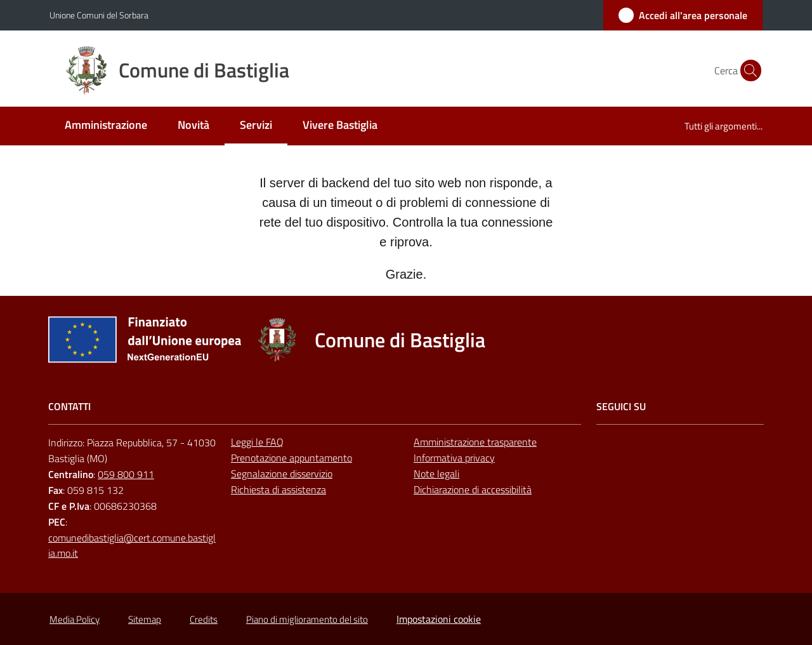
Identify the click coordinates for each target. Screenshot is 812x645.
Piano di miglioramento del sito (307, 619)
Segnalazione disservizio (282, 474)
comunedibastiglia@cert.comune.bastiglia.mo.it (132, 546)
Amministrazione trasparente (475, 442)
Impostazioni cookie (439, 619)
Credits (204, 619)
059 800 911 (126, 474)
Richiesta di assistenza (278, 489)
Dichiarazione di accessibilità (473, 489)
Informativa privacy (454, 458)
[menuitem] (106, 126)
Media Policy (75, 619)
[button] (747, 70)
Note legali (436, 474)
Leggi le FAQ (257, 442)
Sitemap (145, 619)
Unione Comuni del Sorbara (99, 15)
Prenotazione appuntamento (291, 458)
